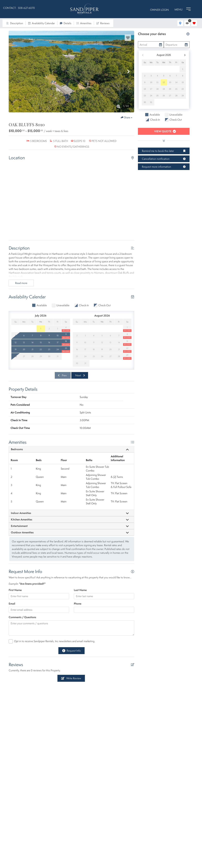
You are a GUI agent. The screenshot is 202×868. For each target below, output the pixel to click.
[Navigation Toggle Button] (183, 9)
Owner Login (159, 10)
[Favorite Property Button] (128, 38)
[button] (14, 72)
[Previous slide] (63, 375)
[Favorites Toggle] (194, 23)
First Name (15, 590)
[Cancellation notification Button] (164, 159)
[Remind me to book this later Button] (164, 151)
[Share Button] (127, 117)
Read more (21, 283)
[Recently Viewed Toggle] (187, 23)
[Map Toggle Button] (180, 23)
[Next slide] (80, 375)
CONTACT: (10, 8)
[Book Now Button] (164, 131)
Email (12, 604)
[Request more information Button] (164, 167)
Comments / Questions (22, 617)
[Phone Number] (26, 9)
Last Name (80, 590)
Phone (78, 604)
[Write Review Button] (71, 678)
